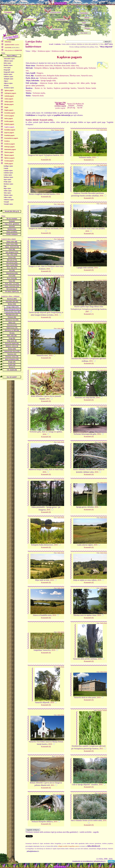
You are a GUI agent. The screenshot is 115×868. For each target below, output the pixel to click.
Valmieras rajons (9, 200)
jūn (69, 108)
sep (78, 108)
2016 (94, 157)
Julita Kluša (103, 130)
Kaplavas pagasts (72, 51)
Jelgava (6, 81)
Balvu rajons (7, 63)
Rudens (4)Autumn (80, 104)
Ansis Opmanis (60, 369)
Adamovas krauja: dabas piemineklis (54, 83)
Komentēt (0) (46, 160)
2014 (55, 822)
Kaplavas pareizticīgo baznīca (65, 88)
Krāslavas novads (58, 51)
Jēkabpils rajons (8, 79)
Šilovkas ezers (75, 76)
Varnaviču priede (69, 68)
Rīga (5, 186)
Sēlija (34, 51)
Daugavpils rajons (9, 72)
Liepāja (6, 168)
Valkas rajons (8, 197)
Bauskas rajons (8, 65)
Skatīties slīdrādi (32, 120)
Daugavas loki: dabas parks (79, 83)
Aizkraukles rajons (9, 59)
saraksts (12, 45)
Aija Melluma (60, 794)
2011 (62, 155)
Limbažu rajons (8, 173)
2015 (91, 361)
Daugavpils (7, 70)
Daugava (40, 73)
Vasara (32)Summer (71, 104)
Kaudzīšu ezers (41, 76)
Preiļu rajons (7, 182)
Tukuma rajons (8, 195)
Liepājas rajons (8, 171)
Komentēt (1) (89, 160)
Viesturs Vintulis (59, 130)
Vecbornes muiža (39, 93)
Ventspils (6, 202)
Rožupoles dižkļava (41, 68)
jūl (71, 108)
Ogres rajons (7, 179)
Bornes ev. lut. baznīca (44, 88)
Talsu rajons (7, 193)
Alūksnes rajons (8, 61)
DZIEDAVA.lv (60, 3)
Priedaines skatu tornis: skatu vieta (66, 66)
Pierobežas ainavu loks (45, 66)
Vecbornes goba (82, 68)
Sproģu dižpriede (56, 68)
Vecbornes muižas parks (48, 78)
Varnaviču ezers (87, 76)
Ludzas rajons (8, 175)
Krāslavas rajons (9, 88)
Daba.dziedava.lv (13, 50)
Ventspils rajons (8, 204)
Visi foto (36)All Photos (60, 104)
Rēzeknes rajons (8, 184)
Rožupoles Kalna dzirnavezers (58, 76)
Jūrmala (6, 85)
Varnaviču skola (38, 96)
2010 (96, 472)
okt (81, 108)
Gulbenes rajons (8, 77)
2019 (51, 355)
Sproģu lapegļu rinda (48, 81)
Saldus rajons (8, 191)
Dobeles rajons (8, 74)
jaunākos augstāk (60, 108)
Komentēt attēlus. (47, 120)
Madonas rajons (8, 177)
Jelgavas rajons (8, 83)
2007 (87, 312)
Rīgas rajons (7, 188)
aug (74, 108)
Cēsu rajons (7, 68)
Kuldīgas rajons (8, 166)
